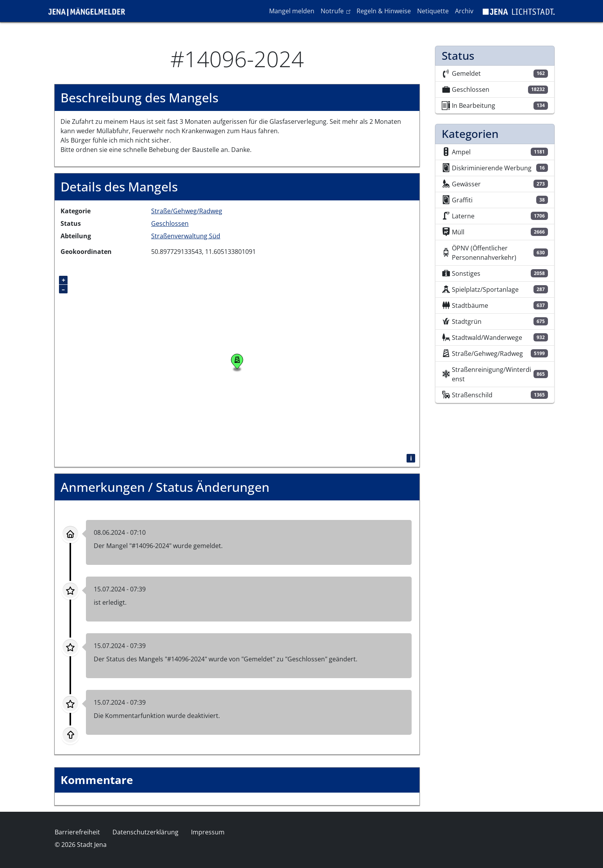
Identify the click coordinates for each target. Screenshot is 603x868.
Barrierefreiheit (77, 832)
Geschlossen (170, 223)
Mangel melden (292, 11)
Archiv (464, 11)
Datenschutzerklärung (145, 832)
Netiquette (433, 11)
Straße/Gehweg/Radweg (187, 211)
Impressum (208, 832)
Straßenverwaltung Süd (186, 236)
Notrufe (337, 11)
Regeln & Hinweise (384, 11)
